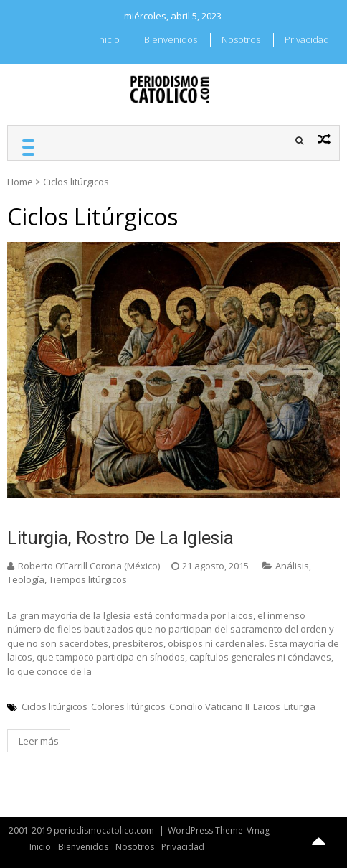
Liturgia (300, 706)
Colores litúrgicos (128, 706)
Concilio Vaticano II (209, 706)
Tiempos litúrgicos (88, 579)
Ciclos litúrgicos (54, 706)
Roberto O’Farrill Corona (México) (89, 566)
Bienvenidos (171, 39)
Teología (26, 579)
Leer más (39, 741)
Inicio (108, 39)
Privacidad (307, 39)
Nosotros (241, 39)
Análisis (292, 566)
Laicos (267, 706)
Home (20, 182)
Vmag (258, 830)
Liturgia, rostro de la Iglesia (120, 538)
